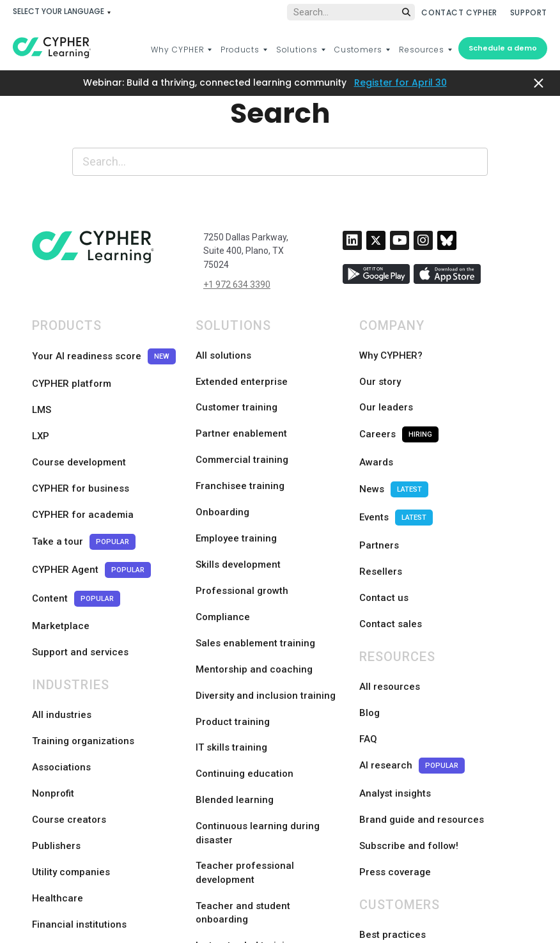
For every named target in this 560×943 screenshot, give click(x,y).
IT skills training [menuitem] (231, 640)
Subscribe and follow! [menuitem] (409, 715)
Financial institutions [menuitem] (79, 772)
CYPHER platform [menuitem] (72, 371)
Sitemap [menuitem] (364, 911)
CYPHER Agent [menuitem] (91, 506)
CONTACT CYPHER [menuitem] (459, 12)
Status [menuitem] (415, 911)
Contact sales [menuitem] (391, 544)
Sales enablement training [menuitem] (255, 563)
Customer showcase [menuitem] (406, 828)
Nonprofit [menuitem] (53, 676)
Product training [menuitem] (233, 621)
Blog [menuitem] (369, 619)
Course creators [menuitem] (69, 696)
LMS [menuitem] (42, 391)
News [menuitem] (394, 448)
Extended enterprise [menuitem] (242, 371)
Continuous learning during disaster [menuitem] (258, 707)
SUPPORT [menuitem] (529, 12)
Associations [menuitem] (61, 657)
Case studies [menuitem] (389, 809)
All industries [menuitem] (62, 619)
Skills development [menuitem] (238, 506)
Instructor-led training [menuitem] (246, 813)
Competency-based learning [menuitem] (260, 832)
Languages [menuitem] (177, 911)
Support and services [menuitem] (80, 563)
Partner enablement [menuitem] (241, 410)
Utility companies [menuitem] (71, 734)
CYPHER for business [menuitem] (81, 448)
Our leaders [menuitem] (386, 391)
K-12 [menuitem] (42, 791)
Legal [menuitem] (233, 911)
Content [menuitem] (76, 525)
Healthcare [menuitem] (58, 753)
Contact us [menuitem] (384, 525)
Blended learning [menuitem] (235, 678)
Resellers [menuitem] (381, 506)
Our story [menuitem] (380, 371)
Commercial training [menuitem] (242, 429)
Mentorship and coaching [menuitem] (254, 582)
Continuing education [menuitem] (245, 659)
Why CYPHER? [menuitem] (391, 352)
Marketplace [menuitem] (61, 544)
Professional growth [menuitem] (242, 525)
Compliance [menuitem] (223, 544)
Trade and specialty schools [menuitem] (96, 830)
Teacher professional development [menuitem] (245, 745)
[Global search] (351, 12)
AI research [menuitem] (412, 658)
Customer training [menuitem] (237, 391)
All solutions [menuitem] (223, 352)
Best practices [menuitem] (393, 790)
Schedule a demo (503, 48)
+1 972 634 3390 (237, 284)
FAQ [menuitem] (368, 638)
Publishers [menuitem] (56, 715)
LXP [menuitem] (41, 410)
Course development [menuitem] (79, 429)
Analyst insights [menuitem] (395, 676)
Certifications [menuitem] (226, 851)
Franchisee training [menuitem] (240, 448)
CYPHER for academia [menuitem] (83, 467)
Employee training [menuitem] (236, 487)
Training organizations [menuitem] (83, 638)
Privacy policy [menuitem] (295, 911)
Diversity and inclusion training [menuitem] (266, 602)
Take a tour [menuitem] (84, 487)
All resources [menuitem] (390, 600)
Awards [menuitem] (376, 429)
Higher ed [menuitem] (54, 811)
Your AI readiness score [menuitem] (104, 353)
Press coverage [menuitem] (395, 734)
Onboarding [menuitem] (222, 467)
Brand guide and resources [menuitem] (422, 696)
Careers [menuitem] (399, 410)
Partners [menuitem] (379, 487)
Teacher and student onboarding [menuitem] (243, 784)
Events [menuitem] (396, 468)
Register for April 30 (401, 83)
